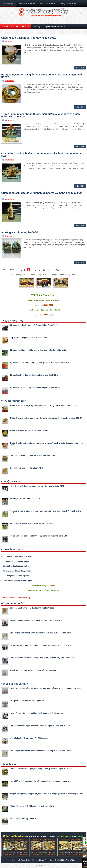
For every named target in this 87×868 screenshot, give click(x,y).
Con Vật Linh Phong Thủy (14, 31)
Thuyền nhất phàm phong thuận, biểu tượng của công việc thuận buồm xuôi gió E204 (41, 115)
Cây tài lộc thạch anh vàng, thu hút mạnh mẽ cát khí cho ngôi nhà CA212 (41, 155)
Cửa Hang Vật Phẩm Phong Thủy (16, 27)
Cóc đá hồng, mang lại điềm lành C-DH (26, 468)
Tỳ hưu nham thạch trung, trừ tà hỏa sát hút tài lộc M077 (34, 325)
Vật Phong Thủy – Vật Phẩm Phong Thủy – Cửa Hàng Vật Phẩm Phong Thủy (46, 860)
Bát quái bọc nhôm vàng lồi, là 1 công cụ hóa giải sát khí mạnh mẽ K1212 (42, 76)
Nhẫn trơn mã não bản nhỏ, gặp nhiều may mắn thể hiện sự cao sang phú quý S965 (45, 688)
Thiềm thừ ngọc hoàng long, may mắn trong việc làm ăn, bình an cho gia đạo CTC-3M (46, 418)
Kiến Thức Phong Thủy (38, 32)
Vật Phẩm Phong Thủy (56, 26)
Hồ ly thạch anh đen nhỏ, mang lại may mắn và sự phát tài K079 (37, 486)
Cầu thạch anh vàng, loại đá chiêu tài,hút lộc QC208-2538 (34, 608)
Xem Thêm (80, 68)
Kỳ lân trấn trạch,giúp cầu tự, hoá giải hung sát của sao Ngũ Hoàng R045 (41, 645)
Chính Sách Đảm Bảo (47, 4)
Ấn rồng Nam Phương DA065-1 (20, 232)
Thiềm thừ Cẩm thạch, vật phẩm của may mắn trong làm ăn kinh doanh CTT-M (43, 406)
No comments (9, 41)
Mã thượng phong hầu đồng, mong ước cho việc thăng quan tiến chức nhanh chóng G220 (46, 512)
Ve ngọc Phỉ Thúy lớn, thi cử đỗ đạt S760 (27, 701)
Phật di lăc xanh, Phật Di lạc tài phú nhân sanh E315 (32, 806)
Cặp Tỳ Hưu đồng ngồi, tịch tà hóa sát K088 (28, 338)
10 (44, 270)
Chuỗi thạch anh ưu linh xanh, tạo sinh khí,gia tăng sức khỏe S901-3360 (40, 633)
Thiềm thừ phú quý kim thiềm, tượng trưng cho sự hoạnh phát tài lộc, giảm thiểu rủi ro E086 (47, 444)
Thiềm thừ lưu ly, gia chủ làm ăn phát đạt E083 (30, 431)
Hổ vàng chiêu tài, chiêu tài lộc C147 (25, 498)
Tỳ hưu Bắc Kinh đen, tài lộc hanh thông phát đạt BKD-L (34, 375)
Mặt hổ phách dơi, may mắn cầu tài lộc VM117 (29, 738)
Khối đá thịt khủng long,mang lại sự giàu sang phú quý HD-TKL (37, 620)
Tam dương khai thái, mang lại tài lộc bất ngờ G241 (32, 523)
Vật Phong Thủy (8, 4)
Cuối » (58, 270)
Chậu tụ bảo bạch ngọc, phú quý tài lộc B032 (28, 38)
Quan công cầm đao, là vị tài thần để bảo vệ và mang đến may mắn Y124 (42, 194)
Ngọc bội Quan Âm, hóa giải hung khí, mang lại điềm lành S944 (37, 713)
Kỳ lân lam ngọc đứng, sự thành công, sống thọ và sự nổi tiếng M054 (39, 536)
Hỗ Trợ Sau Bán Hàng (68, 4)
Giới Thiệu (37, 27)
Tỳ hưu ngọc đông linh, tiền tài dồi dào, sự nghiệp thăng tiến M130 (38, 350)
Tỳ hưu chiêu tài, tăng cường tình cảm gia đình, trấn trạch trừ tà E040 (39, 363)
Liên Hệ (54, 32)
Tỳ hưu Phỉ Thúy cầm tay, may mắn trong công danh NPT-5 (35, 387)
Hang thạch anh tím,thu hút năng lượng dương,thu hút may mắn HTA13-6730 (42, 658)
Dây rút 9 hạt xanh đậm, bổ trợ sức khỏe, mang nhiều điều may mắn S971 (41, 726)
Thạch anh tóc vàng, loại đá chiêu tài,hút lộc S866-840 (33, 670)
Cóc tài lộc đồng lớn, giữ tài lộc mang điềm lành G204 (33, 455)
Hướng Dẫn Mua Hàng (27, 4)
